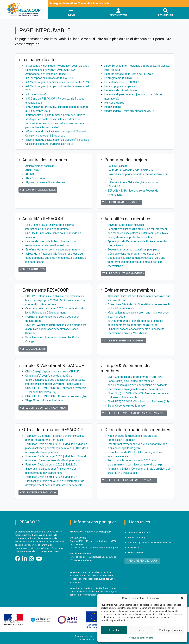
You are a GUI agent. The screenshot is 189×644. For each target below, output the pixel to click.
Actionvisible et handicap (40, 166)
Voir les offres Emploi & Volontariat (43, 408)
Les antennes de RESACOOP (121, 82)
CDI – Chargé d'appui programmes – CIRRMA (52, 372)
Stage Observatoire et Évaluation (45, 400)
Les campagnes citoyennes (120, 86)
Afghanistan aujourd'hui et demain (45, 182)
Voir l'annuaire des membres (38, 190)
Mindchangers (112, 107)
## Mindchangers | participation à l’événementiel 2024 (58, 82)
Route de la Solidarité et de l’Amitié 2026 (132, 170)
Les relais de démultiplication (122, 90)
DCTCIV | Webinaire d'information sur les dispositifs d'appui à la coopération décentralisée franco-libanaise (57, 329)
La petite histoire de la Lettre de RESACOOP (131, 74)
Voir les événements (33, 349)
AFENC (30, 174)
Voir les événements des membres (124, 341)
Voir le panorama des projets (121, 202)
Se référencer (144, 533)
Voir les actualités (32, 269)
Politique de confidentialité (141, 638)
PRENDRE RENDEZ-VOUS (142, 560)
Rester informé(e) (136, 537)
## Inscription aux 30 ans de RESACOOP (50, 78)
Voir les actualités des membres (123, 273)
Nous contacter (135, 552)
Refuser (142, 630)
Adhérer (132, 533)
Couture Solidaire (118, 166)
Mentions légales (114, 103)
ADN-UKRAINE (34, 170)
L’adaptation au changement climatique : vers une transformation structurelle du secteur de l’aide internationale (137, 262)
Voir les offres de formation (38, 493)
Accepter (114, 630)
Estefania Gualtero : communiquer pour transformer (56, 250)
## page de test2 (36, 94)
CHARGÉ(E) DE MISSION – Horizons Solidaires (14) (56, 396)
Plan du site (133, 547)
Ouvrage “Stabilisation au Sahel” (127, 225)
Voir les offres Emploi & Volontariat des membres (134, 413)
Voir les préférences (171, 630)
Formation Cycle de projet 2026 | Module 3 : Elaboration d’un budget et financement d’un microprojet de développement (51, 469)
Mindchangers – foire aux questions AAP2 (129, 111)
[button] (182, 598)
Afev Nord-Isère (35, 178)
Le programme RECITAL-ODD (122, 78)
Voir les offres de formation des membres (129, 480)
